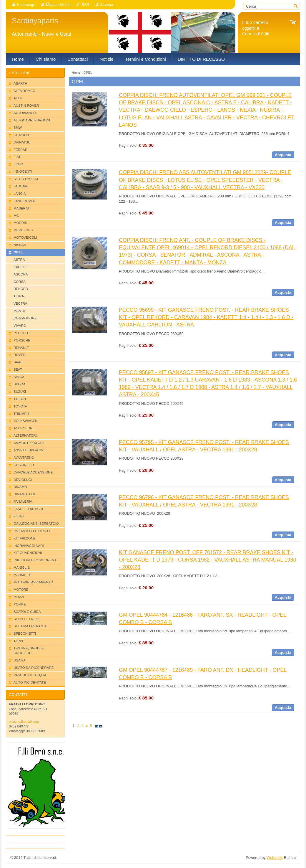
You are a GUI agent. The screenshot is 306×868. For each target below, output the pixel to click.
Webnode (275, 858)
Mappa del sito (58, 5)
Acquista (283, 155)
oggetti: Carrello (256, 28)
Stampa (107, 5)
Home (76, 72)
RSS (85, 5)
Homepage (26, 5)
